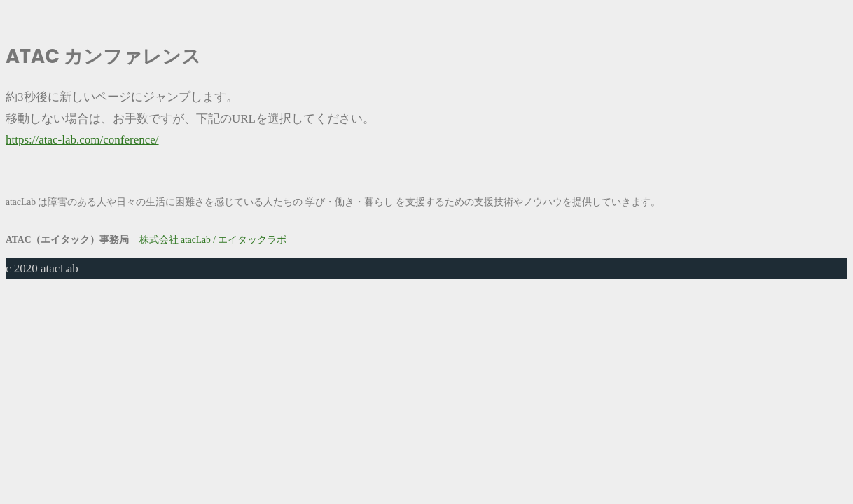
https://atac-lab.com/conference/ (82, 140)
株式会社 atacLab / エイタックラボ (213, 240)
